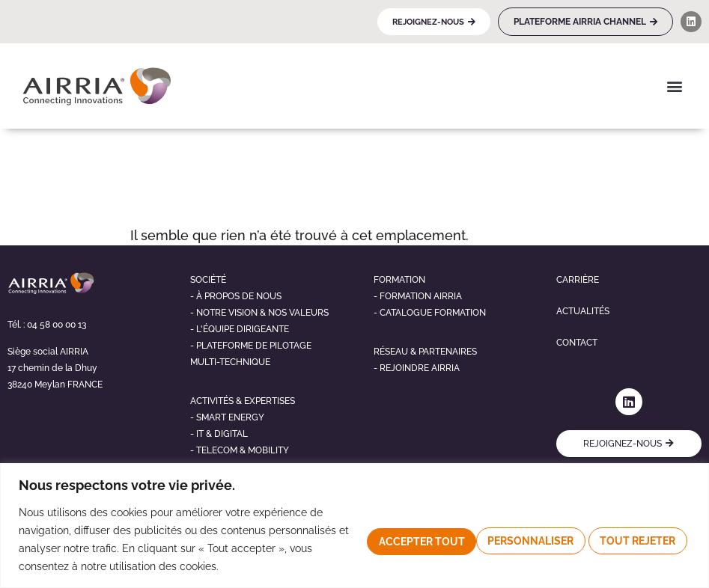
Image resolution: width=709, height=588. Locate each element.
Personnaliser (395, 539)
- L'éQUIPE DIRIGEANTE (240, 329)
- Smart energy (227, 417)
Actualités (583, 311)
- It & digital (219, 434)
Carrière (578, 280)
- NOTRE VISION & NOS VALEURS (259, 313)
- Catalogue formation (430, 313)
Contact (577, 343)
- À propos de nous (236, 296)
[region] (354, 526)
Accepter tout (632, 539)
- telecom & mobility (240, 450)
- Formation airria (418, 296)
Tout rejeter (513, 539)
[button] (674, 86)
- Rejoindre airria (417, 368)
